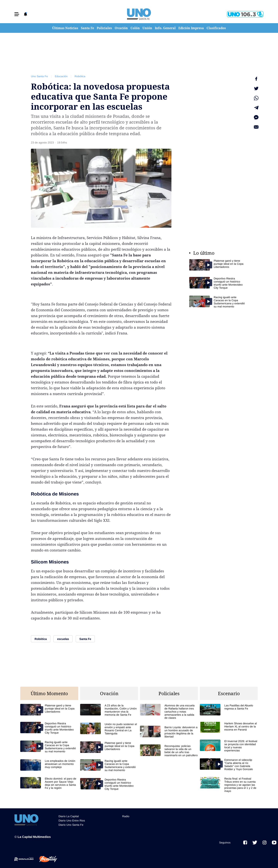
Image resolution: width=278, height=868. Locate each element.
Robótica (80, 76)
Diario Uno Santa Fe (71, 825)
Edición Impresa (191, 28)
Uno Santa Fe (39, 76)
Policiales (104, 28)
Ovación (121, 28)
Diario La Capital (69, 816)
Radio (126, 816)
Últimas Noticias (65, 28)
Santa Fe (87, 28)
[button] (17, 14)
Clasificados (216, 28)
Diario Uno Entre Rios (72, 820)
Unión (147, 28)
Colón (135, 28)
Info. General (165, 28)
